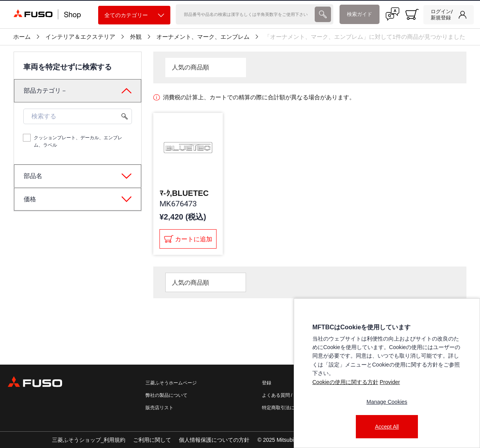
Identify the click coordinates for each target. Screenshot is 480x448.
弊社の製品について (166, 395)
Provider (390, 382)
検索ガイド (360, 14)
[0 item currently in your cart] (412, 14)
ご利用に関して (152, 440)
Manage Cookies (387, 402)
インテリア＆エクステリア (80, 37)
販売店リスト (159, 408)
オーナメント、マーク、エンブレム (203, 37)
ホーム (22, 37)
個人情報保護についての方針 (214, 440)
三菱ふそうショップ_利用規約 (89, 440)
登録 (267, 383)
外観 (136, 37)
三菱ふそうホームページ (171, 383)
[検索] (244, 14)
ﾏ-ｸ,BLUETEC (184, 193)
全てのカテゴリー (134, 15)
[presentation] (240, 224)
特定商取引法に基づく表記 (290, 408)
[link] (449, 15)
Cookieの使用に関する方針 (345, 382)
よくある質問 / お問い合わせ (292, 395)
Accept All (387, 427)
